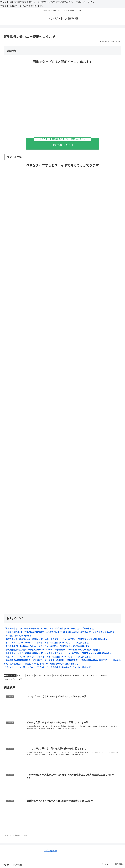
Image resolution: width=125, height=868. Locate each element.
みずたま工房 (10, 675)
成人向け (77, 675)
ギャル (30, 675)
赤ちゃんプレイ (10, 679)
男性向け (104, 675)
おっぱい (21, 675)
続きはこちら (63, 142)
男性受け (95, 675)
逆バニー (22, 679)
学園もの (67, 675)
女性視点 (57, 675)
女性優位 (47, 675)
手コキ (86, 675)
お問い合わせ (50, 851)
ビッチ (38, 675)
